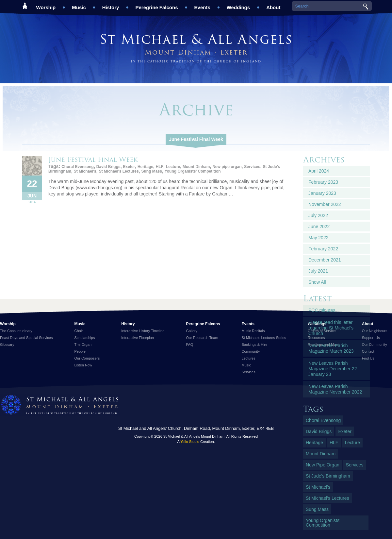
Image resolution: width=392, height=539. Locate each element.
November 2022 (325, 204)
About (273, 5)
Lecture (173, 167)
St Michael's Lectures (119, 171)
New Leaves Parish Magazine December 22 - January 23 (334, 369)
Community (251, 351)
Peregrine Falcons (156, 5)
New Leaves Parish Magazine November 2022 (335, 389)
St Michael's (85, 171)
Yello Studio (190, 442)
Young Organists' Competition (193, 171)
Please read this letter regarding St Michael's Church (331, 328)
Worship (46, 5)
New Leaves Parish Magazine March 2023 (331, 348)
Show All (317, 282)
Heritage (145, 167)
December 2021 (325, 260)
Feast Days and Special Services (26, 338)
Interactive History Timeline (143, 331)
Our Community (375, 345)
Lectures (249, 358)
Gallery (192, 331)
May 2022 (318, 238)
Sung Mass (151, 171)
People (80, 351)
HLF (160, 167)
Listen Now (83, 365)
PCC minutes (322, 310)
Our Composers (87, 358)
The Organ (83, 345)
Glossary (7, 345)
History (111, 5)
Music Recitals (253, 331)
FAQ (189, 345)
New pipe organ (227, 167)
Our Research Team (202, 338)
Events (202, 5)
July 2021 (318, 271)
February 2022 (323, 249)
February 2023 (323, 182)
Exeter (129, 167)
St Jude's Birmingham (328, 476)
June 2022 (319, 227)
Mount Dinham (196, 167)
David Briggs (108, 167)
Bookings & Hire (255, 345)
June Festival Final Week (196, 139)
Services (252, 167)
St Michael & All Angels (196, 39)
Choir (79, 331)
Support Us (371, 338)
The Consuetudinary (16, 331)
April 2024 (319, 171)
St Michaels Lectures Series (264, 338)
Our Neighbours (375, 331)
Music (79, 5)
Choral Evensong (78, 167)
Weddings (238, 5)
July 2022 (318, 215)
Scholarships (85, 338)
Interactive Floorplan (138, 338)
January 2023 (322, 193)
